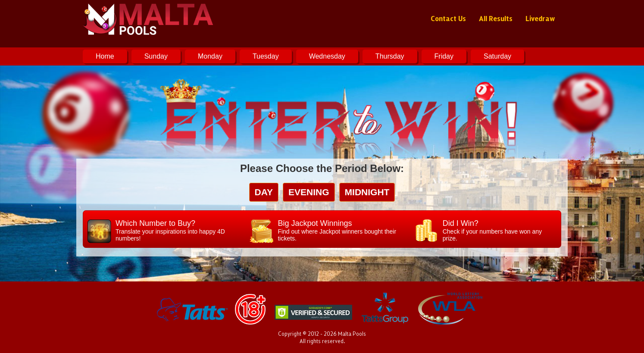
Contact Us (448, 18)
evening (309, 192)
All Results (496, 18)
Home (105, 56)
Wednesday (327, 56)
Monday (210, 56)
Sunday (156, 56)
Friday (444, 56)
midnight (367, 192)
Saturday (497, 56)
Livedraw (540, 18)
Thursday (390, 56)
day (264, 192)
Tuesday (266, 56)
